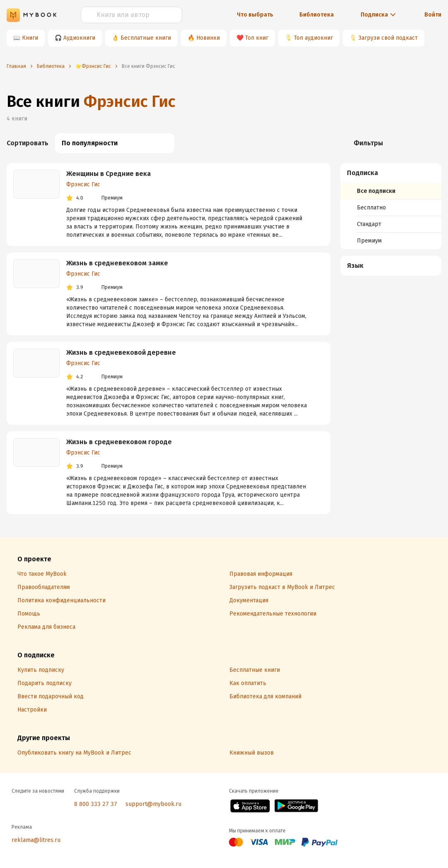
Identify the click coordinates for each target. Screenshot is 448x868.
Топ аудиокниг (313, 38)
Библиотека (317, 15)
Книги (30, 38)
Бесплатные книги (146, 38)
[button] (391, 173)
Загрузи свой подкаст (388, 38)
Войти (433, 15)
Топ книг (257, 38)
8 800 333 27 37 (96, 804)
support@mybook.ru (153, 804)
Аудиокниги (79, 38)
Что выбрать (255, 15)
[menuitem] (391, 206)
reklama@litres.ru (36, 840)
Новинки (208, 38)
